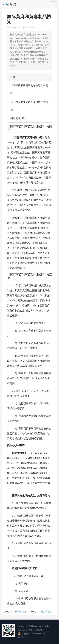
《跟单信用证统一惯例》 (25, 612)
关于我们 (22, 637)
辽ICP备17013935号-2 (35, 630)
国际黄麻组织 (18, 118)
